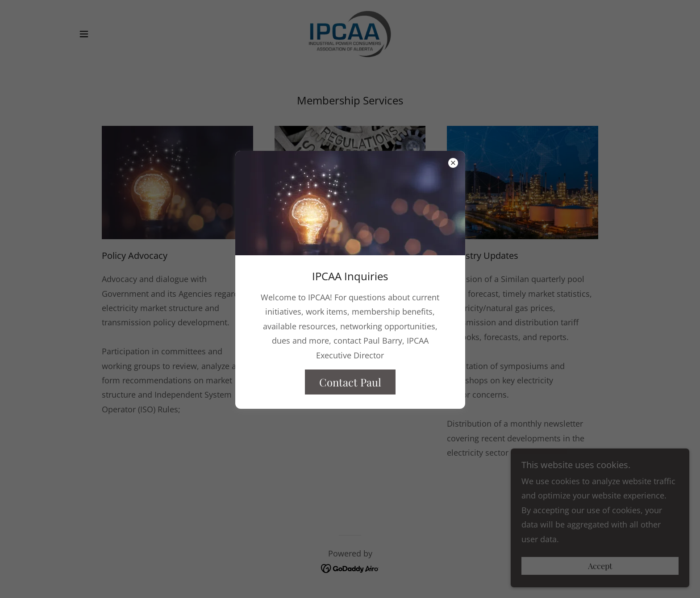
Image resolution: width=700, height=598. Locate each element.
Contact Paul (350, 382)
